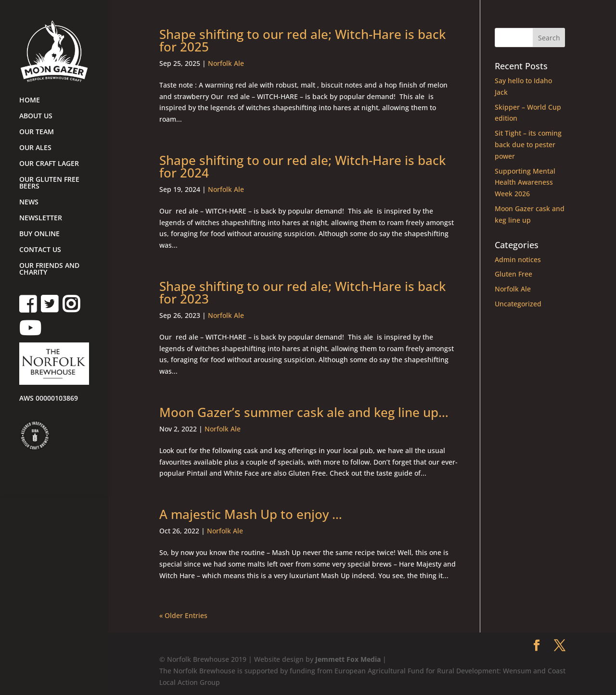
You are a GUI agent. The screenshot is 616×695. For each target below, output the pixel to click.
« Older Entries (183, 615)
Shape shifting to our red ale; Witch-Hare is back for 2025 (302, 40)
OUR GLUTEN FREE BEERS (49, 183)
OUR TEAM (37, 132)
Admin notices (518, 259)
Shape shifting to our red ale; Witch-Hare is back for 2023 (302, 292)
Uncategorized (518, 304)
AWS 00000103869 (49, 399)
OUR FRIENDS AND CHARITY (49, 269)
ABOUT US (36, 116)
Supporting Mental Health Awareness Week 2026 (525, 183)
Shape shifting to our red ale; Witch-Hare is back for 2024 (302, 166)
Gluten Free (513, 274)
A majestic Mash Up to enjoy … (251, 514)
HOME (30, 101)
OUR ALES (35, 148)
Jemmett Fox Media (348, 659)
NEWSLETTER (41, 218)
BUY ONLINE (39, 234)
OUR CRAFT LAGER (49, 164)
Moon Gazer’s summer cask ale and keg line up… (304, 412)
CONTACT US (40, 250)
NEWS (29, 202)
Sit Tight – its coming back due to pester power (528, 145)
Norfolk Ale (226, 63)
